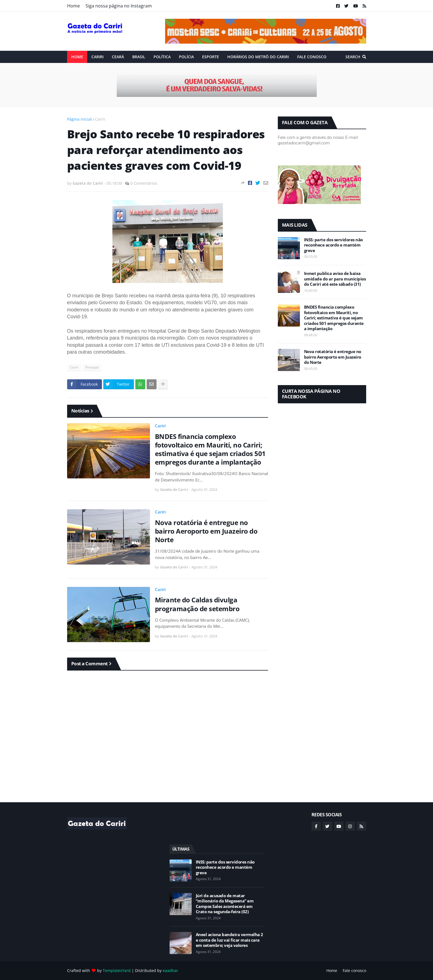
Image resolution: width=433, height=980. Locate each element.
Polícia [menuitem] (186, 57)
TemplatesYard (117, 970)
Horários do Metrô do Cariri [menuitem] (258, 57)
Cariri (100, 119)
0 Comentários (144, 183)
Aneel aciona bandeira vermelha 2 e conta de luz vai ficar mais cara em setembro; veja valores (229, 940)
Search (353, 57)
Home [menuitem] (77, 57)
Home (73, 6)
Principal (92, 367)
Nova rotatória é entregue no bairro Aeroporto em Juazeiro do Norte (206, 531)
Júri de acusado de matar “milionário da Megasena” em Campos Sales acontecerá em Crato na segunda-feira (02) (225, 904)
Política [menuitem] (162, 57)
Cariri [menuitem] (97, 57)
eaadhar (170, 970)
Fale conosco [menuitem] (312, 57)
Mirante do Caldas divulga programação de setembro (197, 604)
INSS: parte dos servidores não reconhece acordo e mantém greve (333, 245)
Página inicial (79, 119)
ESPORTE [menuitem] (211, 57)
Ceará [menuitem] (118, 57)
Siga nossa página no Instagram (119, 6)
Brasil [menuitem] (139, 57)
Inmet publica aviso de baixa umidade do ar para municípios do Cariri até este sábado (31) (335, 279)
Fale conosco (354, 970)
